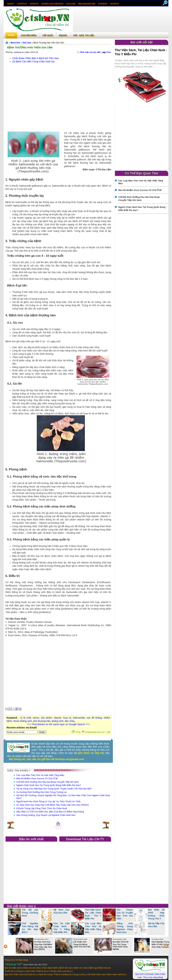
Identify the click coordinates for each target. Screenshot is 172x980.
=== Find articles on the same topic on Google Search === (58, 724)
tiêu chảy (70, 721)
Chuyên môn (29, 35)
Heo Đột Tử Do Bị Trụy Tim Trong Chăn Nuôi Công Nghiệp (120, 945)
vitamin (58, 718)
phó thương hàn (42, 721)
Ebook (63, 35)
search (115, 4)
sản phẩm (46, 718)
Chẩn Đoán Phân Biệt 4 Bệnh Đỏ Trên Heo (36, 58)
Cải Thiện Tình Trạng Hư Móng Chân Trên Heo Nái (82, 944)
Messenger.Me (87, 4)
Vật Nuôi (48, 35)
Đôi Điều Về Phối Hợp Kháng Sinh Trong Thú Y (156, 914)
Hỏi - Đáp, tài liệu (84, 35)
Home (11, 35)
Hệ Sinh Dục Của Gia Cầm (62, 911)
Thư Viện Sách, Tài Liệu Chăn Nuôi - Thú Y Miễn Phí (93, 914)
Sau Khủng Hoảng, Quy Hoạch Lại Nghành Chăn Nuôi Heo (46, 815)
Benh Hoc (15, 43)
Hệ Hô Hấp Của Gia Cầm (156, 925)
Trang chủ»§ (7, 43)
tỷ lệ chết (26, 718)
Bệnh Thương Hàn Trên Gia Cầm (30, 47)
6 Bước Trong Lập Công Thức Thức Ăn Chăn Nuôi (42, 808)
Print (109, 52)
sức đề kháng (94, 718)
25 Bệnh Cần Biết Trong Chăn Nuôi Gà (33, 62)
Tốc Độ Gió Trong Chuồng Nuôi (30, 913)
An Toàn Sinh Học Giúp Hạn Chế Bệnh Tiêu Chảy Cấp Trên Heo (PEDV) (53, 805)
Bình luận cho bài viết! (90, 52)
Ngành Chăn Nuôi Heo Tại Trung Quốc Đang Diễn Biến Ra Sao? (49, 785)
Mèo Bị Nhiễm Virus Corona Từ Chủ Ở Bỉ (37, 778)
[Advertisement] (121, 16)
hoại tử (67, 718)
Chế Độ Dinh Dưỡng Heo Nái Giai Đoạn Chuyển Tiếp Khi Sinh (47, 782)
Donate (34, 4)
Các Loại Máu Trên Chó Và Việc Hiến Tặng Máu (40, 775)
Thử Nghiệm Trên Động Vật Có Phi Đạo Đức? (30, 928)
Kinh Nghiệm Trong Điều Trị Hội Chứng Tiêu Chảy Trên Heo (161, 944)
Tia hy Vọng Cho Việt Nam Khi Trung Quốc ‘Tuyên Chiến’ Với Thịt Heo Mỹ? (54, 789)
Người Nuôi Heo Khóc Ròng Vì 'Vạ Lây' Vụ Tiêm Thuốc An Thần (48, 801)
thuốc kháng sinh (23, 721)
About (11, 4)
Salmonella (79, 718)
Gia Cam (27, 43)
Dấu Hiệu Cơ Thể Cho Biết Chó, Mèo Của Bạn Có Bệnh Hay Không (50, 812)
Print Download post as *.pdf (91, 732)
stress (36, 718)
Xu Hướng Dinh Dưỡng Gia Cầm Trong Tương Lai (41, 792)
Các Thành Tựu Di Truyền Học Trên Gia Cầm (125, 914)
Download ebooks (52, 4)
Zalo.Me (71, 4)
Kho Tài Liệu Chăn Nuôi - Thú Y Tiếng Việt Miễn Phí (62, 928)
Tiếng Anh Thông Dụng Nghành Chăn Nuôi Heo (125, 928)
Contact (22, 4)
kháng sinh (58, 721)
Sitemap (103, 4)
